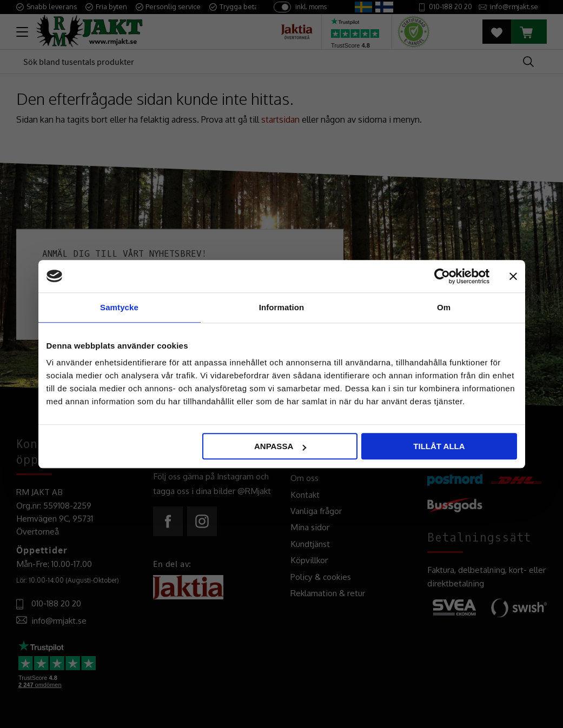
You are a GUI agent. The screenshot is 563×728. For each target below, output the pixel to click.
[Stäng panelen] (513, 276)
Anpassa (280, 446)
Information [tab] (282, 307)
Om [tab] (444, 307)
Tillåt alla (439, 446)
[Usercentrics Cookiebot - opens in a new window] (442, 276)
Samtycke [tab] (119, 307)
